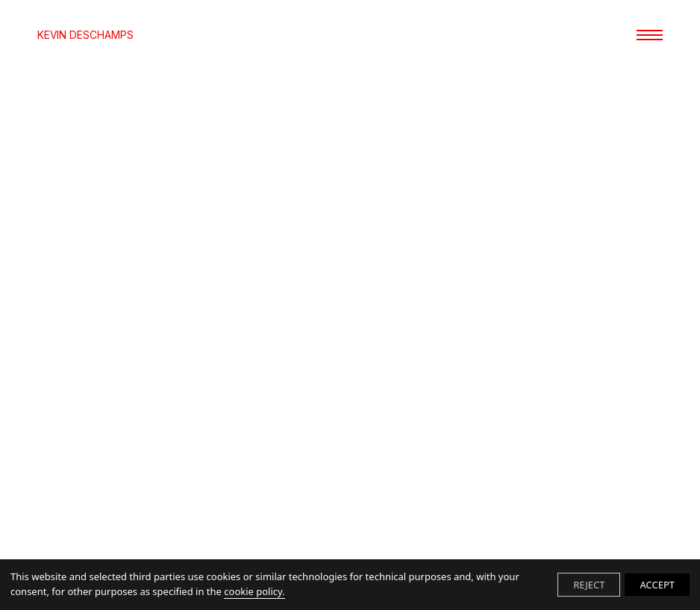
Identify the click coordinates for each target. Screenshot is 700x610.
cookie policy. (254, 591)
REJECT (589, 585)
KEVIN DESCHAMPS (85, 35)
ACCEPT (657, 585)
